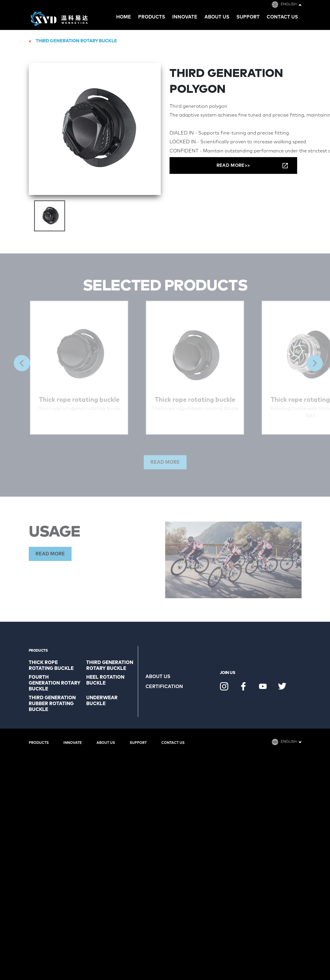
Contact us (282, 17)
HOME (124, 17)
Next (315, 363)
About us (217, 17)
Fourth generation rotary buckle (55, 683)
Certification (164, 687)
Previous (22, 363)
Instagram (224, 686)
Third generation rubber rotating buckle (52, 704)
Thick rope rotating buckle (51, 665)
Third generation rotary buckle (76, 41)
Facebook (243, 686)
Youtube (263, 686)
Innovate (185, 17)
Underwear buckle (102, 701)
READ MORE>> (233, 165)
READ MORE (50, 554)
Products (39, 743)
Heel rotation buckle (105, 680)
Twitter (282, 686)
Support (248, 17)
